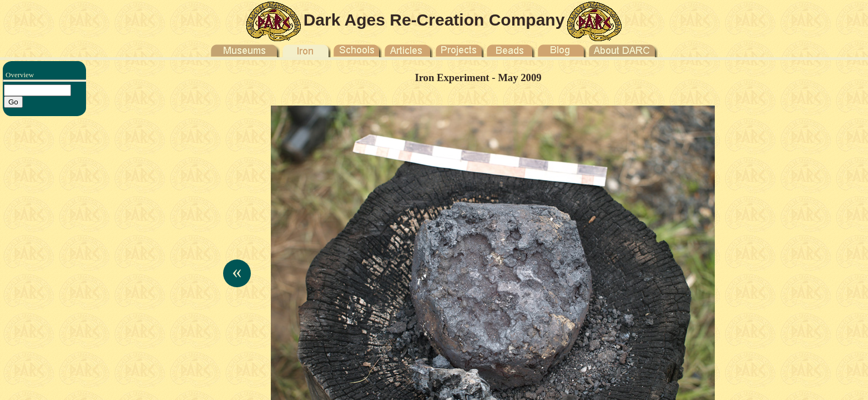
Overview (20, 75)
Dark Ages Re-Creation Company (434, 20)
